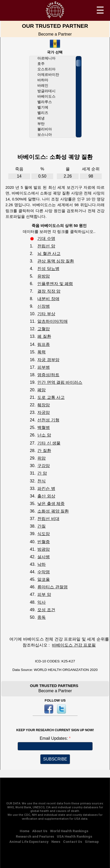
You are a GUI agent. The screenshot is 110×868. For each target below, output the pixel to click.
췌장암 (44, 405)
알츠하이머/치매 (52, 321)
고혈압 (44, 329)
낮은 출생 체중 (51, 504)
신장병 (44, 306)
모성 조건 (46, 610)
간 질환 (44, 451)
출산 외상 (46, 496)
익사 (42, 602)
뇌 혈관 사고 (49, 254)
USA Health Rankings (74, 836)
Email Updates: (54, 738)
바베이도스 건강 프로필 (74, 645)
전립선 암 (46, 246)
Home (25, 831)
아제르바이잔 (48, 75)
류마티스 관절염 (52, 587)
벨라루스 (45, 102)
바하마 (43, 80)
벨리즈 (43, 113)
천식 (42, 481)
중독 (42, 617)
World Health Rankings (69, 831)
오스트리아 (46, 69)
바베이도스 (46, 96)
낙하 (42, 564)
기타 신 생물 (49, 443)
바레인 (43, 86)
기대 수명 (46, 238)
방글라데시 (46, 91)
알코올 (44, 579)
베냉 (41, 118)
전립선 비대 (48, 519)
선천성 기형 (48, 420)
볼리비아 (45, 129)
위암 (42, 458)
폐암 (42, 390)
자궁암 (44, 412)
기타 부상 (46, 314)
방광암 (44, 549)
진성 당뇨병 (48, 269)
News (56, 842)
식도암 (44, 534)
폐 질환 (44, 336)
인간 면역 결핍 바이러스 (60, 382)
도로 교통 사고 (51, 397)
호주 (41, 64)
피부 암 (44, 594)
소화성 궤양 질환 (53, 511)
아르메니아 (46, 58)
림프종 (44, 344)
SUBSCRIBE (55, 759)
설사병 (44, 557)
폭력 (42, 352)
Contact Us (73, 842)
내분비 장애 (48, 299)
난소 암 (44, 435)
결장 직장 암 (49, 291)
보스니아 (45, 135)
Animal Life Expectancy (29, 842)
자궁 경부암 (48, 360)
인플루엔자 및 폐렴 (55, 284)
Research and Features (35, 836)
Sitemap (92, 842)
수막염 (44, 572)
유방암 (44, 276)
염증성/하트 (48, 375)
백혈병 (44, 428)
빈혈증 (44, 542)
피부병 (44, 367)
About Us (40, 831)
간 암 (42, 473)
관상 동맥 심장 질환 (56, 261)
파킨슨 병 (46, 489)
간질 (42, 526)
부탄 (41, 124)
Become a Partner (55, 34)
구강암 (44, 466)
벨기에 (43, 107)
